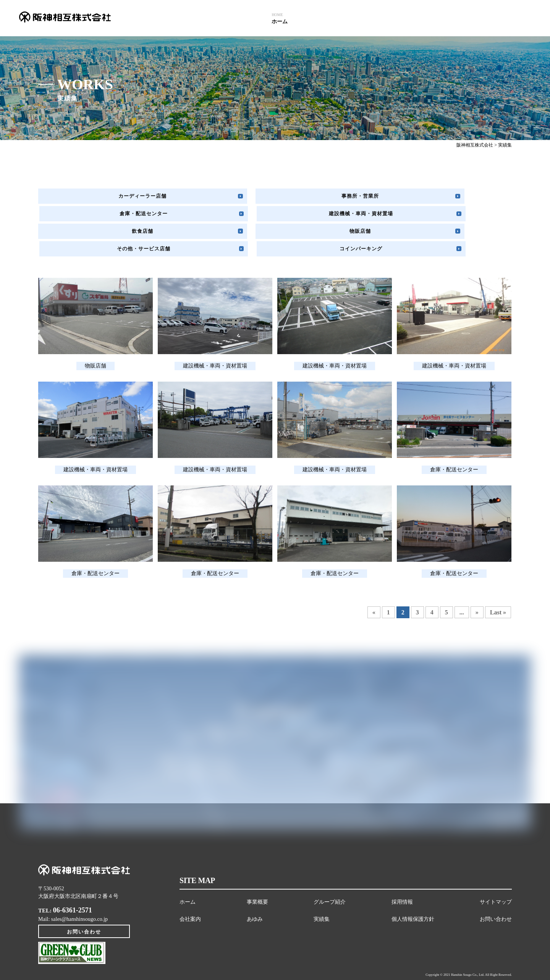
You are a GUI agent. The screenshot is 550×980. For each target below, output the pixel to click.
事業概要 (257, 870)
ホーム (188, 870)
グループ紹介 (330, 870)
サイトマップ (496, 870)
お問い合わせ (84, 907)
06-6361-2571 (73, 878)
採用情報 (402, 870)
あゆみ (255, 887)
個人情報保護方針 (413, 887)
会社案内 (190, 887)
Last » (498, 580)
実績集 (322, 887)
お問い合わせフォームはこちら (342, 745)
